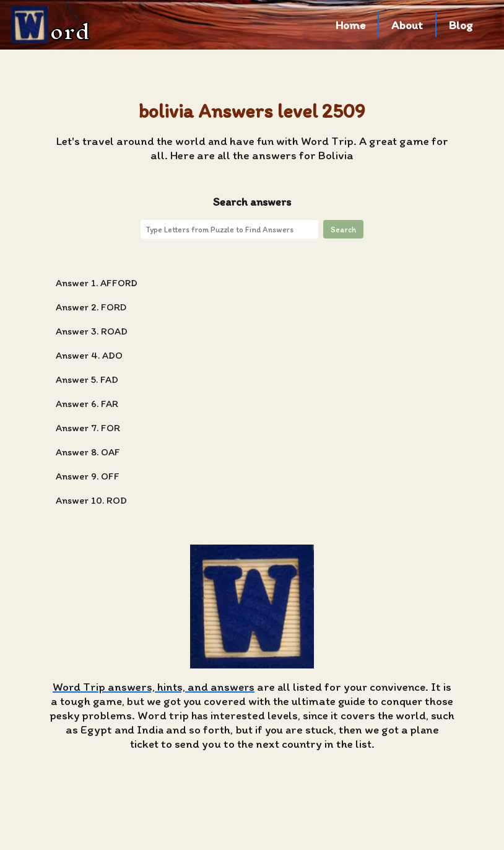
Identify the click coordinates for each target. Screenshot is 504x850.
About (407, 25)
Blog (461, 25)
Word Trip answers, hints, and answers (154, 687)
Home (350, 25)
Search (343, 229)
